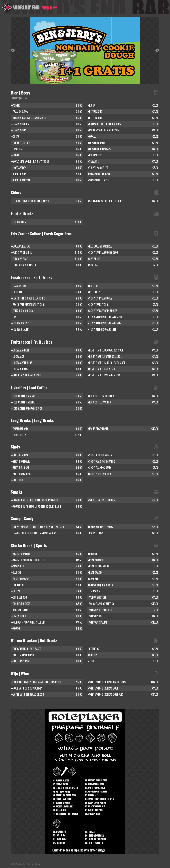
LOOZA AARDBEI (47, 350)
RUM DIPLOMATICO (124, 566)
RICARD (124, 554)
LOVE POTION (47, 435)
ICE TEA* (124, 286)
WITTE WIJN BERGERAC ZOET (124, 688)
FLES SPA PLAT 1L (47, 259)
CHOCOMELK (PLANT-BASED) (47, 649)
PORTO (47, 628)
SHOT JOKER (47, 480)
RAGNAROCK (124, 155)
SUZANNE (124, 161)
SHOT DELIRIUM (47, 468)
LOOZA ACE (47, 357)
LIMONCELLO (47, 616)
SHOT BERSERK (47, 455)
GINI (47, 317)
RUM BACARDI (124, 560)
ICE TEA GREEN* (47, 323)
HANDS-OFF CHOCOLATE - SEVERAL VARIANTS (47, 533)
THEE (124, 661)
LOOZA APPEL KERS (47, 363)
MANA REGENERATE (124, 429)
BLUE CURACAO (47, 579)
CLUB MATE (47, 292)
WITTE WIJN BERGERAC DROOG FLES (124, 682)
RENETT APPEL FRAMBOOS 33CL (124, 357)
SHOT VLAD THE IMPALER (124, 461)
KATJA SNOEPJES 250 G (124, 527)
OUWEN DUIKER (124, 143)
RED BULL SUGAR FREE (124, 246)
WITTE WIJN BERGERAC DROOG (47, 694)
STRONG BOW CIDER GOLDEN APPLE (47, 201)
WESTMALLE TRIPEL (124, 180)
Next (157, 50)
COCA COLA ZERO (47, 246)
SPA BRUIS (124, 259)
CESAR (47, 136)
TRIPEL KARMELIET (124, 168)
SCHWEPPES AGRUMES (124, 298)
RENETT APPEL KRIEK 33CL (124, 369)
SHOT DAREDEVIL (47, 461)
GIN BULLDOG (47, 597)
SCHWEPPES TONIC (124, 305)
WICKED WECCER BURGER (124, 500)
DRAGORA (47, 149)
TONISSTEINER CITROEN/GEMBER (124, 317)
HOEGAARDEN (47, 168)
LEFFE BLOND (124, 112)
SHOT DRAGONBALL (47, 474)
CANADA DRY (47, 286)
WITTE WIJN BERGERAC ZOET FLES (124, 694)
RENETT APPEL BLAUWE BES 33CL (124, 350)
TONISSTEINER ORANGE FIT (124, 329)
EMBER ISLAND (47, 429)
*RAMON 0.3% (47, 112)
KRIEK (124, 105)
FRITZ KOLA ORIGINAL (47, 311)
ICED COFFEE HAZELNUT (47, 402)
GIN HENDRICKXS (47, 604)
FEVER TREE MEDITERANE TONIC (47, 305)
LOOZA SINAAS (47, 369)
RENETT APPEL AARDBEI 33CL (47, 375)
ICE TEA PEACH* (47, 329)
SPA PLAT (124, 265)
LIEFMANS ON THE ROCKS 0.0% (124, 124)
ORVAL (124, 136)
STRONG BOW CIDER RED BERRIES (124, 201)
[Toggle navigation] (49, 7)
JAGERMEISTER (47, 610)
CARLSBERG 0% (47, 124)
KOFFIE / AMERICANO (47, 655)
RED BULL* (124, 292)
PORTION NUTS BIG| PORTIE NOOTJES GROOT (47, 500)
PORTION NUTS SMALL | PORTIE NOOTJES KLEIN (47, 507)
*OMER (47, 105)
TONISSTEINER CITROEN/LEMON (124, 323)
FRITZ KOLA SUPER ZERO (47, 265)
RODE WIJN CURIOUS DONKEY (47, 688)
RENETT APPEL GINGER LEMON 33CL (124, 363)
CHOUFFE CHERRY (47, 143)
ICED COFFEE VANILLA (124, 402)
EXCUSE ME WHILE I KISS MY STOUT (47, 161)
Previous (13, 50)
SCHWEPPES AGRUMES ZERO (124, 252)
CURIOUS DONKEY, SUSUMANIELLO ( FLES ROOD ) (47, 682)
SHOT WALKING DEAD (124, 468)
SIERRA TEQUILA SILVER (124, 585)
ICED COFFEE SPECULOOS (124, 396)
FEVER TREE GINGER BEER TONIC (47, 298)
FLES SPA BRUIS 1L (47, 252)
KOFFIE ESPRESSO (47, 661)
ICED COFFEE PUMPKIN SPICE (47, 409)
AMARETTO (47, 566)
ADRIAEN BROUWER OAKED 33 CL (47, 118)
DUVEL (47, 155)
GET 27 (47, 591)
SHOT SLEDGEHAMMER (124, 455)
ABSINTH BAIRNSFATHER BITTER (47, 560)
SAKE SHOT (124, 579)
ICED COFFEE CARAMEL (47, 396)
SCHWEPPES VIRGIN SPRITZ (124, 311)
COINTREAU (47, 585)
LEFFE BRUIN (124, 118)
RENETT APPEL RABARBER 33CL (124, 375)
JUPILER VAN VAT (47, 180)
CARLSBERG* (47, 130)
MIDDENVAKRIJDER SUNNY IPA (124, 130)
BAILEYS (47, 572)
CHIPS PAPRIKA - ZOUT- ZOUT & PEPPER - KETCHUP (47, 527)
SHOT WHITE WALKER (124, 474)
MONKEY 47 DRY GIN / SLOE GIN (47, 622)
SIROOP (124, 655)
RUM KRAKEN (124, 572)
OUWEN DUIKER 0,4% (124, 149)
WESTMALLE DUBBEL (124, 174)
